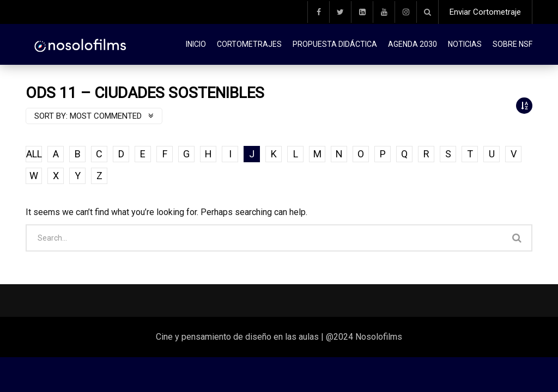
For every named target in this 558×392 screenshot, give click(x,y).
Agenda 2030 (413, 44)
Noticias (465, 44)
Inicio (196, 44)
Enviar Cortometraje (485, 12)
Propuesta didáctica (335, 44)
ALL (34, 154)
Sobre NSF (512, 44)
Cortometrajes (249, 44)
